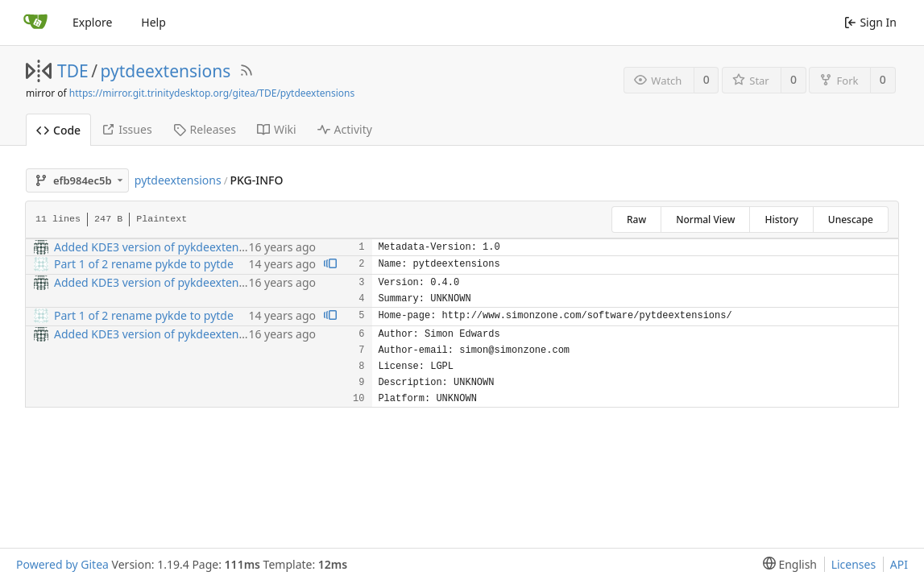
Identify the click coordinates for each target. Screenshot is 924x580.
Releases (205, 129)
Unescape (851, 220)
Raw (636, 220)
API (899, 564)
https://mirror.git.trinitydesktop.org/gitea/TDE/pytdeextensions (212, 93)
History (781, 220)
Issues (126, 129)
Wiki (277, 129)
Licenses (854, 564)
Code (58, 130)
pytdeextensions (166, 71)
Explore (92, 22)
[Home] (35, 23)
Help (153, 22)
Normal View (705, 220)
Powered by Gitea (62, 564)
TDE (73, 71)
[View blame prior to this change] (330, 265)
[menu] (787, 564)
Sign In (870, 22)
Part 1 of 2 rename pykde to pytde (144, 264)
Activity (345, 129)
